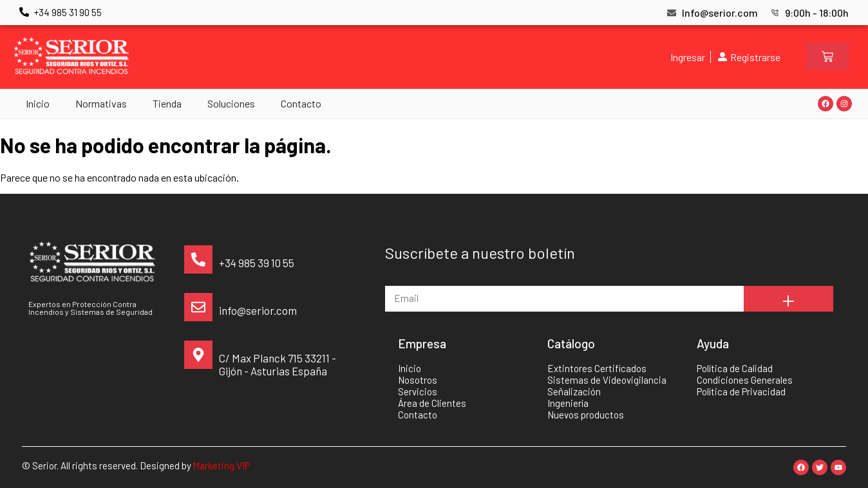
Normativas (101, 103)
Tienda (167, 103)
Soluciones (231, 103)
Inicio (38, 103)
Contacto (301, 103)
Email (397, 280)
